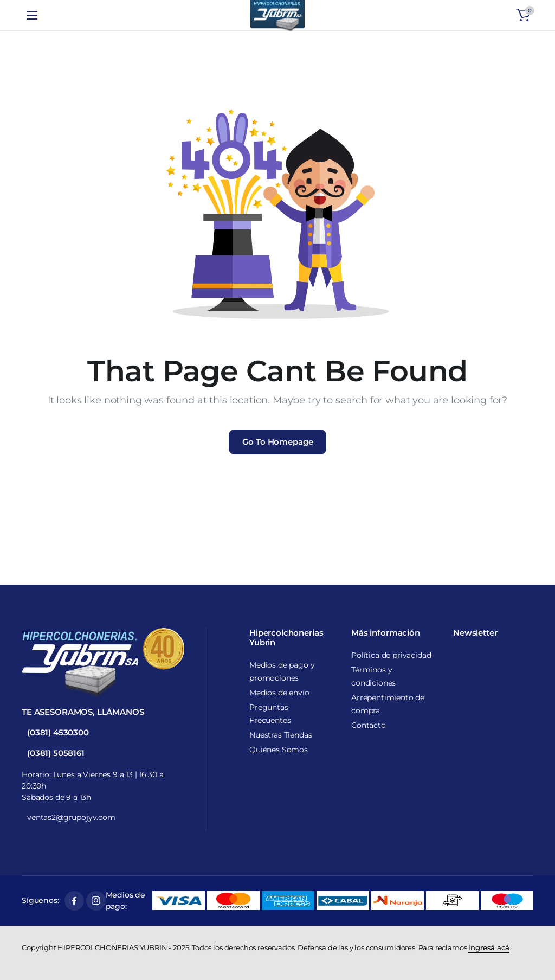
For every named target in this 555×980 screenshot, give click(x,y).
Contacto (369, 725)
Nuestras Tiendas (280, 735)
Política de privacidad (391, 655)
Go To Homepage (278, 442)
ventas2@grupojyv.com (71, 817)
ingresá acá (489, 947)
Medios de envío (279, 693)
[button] (523, 15)
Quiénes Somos (279, 750)
